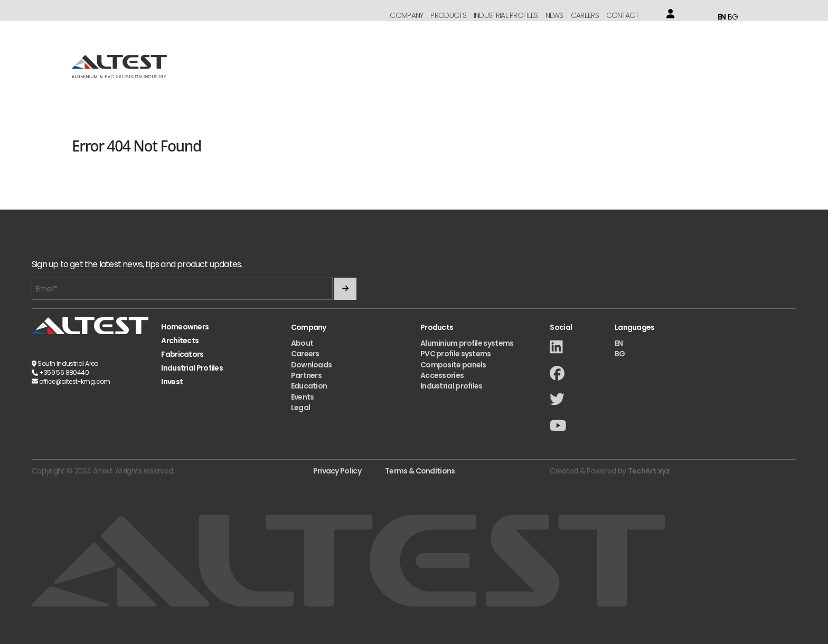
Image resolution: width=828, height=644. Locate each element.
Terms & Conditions (420, 471)
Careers (585, 15)
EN (722, 17)
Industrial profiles (451, 386)
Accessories (442, 375)
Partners (306, 375)
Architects (180, 341)
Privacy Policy (337, 471)
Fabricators (182, 354)
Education (309, 386)
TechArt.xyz (649, 471)
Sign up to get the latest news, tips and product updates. (137, 265)
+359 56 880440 (64, 372)
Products (448, 15)
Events (303, 397)
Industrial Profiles (506, 15)
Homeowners (185, 327)
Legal (301, 408)
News (554, 15)
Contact (622, 15)
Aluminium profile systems (467, 343)
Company (406, 15)
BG (733, 17)
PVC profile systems (456, 354)
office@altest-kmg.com (74, 381)
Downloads (312, 365)
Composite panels (453, 365)
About (302, 343)
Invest (172, 382)
